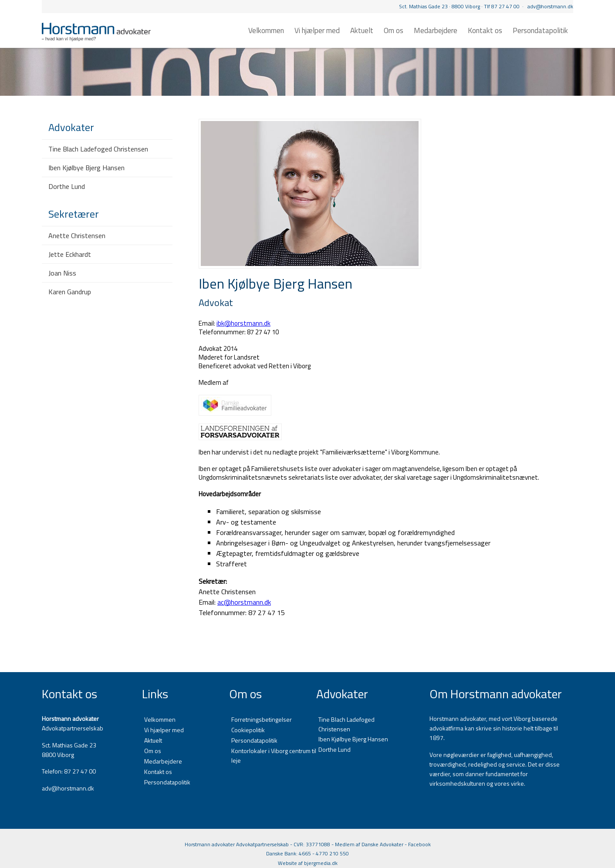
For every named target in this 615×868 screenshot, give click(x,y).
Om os (394, 30)
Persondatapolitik (540, 30)
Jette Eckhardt (70, 254)
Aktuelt (362, 30)
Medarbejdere (436, 30)
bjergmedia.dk (321, 863)
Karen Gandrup (70, 292)
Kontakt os (485, 30)
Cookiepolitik (248, 730)
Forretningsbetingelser (262, 719)
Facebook (419, 844)
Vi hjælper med (317, 30)
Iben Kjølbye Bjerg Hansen (86, 168)
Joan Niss (62, 273)
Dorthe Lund (67, 186)
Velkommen (266, 30)
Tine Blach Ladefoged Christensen (98, 149)
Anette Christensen (77, 236)
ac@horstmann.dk (244, 602)
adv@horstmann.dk (550, 6)
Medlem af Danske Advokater (369, 844)
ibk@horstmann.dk (243, 323)
